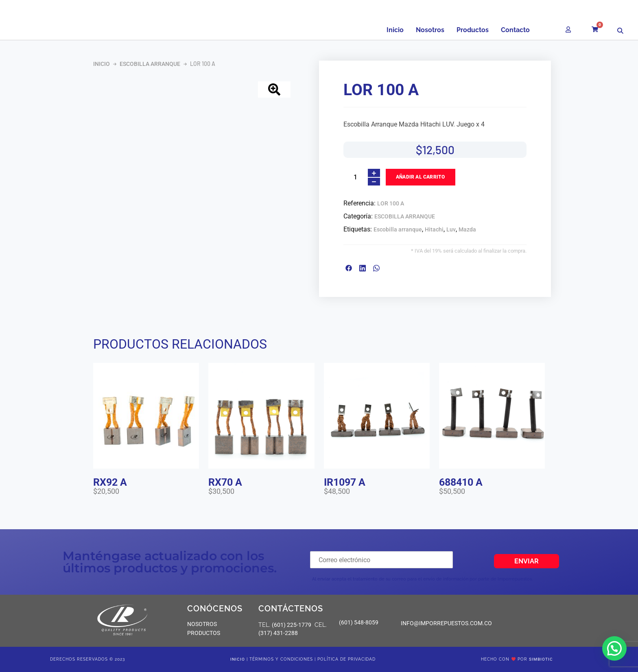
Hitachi (434, 229)
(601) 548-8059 (359, 622)
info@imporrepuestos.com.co (446, 623)
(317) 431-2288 (278, 633)
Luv (451, 229)
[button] (614, 648)
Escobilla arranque (398, 229)
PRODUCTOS (204, 633)
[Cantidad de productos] (355, 177)
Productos (473, 30)
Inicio (395, 30)
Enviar (527, 561)
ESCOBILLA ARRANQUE (150, 64)
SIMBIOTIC (541, 659)
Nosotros (430, 30)
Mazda (467, 229)
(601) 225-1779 (292, 625)
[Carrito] (598, 27)
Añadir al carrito (420, 177)
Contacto (515, 30)
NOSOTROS (202, 624)
